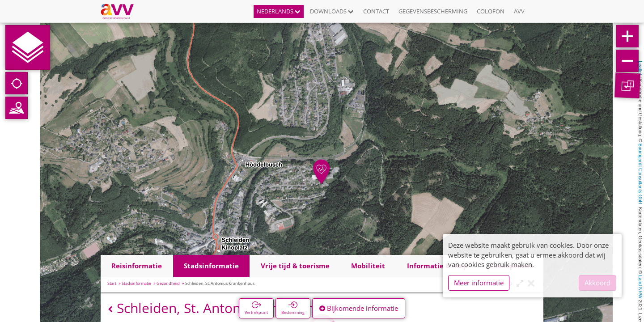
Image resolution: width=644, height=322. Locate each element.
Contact (376, 11)
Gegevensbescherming (433, 11)
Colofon (491, 11)
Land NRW (640, 287)
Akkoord (597, 283)
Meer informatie (479, 283)
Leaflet (640, 68)
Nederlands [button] (279, 11)
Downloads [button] (332, 11)
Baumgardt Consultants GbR (640, 174)
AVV (519, 11)
